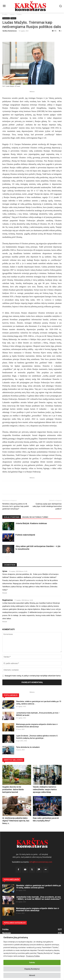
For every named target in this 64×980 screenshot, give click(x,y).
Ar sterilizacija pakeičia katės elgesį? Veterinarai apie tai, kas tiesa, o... (16, 821)
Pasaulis (13, 18)
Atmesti (32, 975)
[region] (32, 957)
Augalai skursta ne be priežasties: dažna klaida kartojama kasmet (13, 789)
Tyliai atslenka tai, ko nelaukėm (28, 747)
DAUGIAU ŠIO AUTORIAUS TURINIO (35, 517)
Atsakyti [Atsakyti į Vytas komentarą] (5, 593)
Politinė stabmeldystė (25, 535)
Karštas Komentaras (10, 31)
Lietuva (12, 14)
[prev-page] (4, 558)
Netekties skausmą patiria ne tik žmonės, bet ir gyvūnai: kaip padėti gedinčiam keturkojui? (16, 506)
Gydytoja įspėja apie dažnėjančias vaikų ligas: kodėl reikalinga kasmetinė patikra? (47, 506)
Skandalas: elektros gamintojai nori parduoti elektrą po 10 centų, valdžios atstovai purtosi (39, 887)
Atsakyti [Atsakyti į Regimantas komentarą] (5, 622)
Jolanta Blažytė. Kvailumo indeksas (31, 523)
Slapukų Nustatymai (32, 969)
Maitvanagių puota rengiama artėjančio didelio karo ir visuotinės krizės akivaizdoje (38, 909)
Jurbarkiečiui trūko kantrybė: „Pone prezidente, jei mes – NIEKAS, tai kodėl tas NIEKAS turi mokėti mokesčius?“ (39, 898)
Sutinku (32, 962)
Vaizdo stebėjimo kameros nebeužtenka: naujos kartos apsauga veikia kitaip (45, 789)
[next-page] (8, 558)
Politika (19, 14)
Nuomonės (6, 18)
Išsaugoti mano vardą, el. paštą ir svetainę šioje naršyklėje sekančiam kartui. (33, 676)
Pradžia (5, 14)
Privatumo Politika (33, 956)
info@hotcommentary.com (41, 862)
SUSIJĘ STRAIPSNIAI (12, 517)
